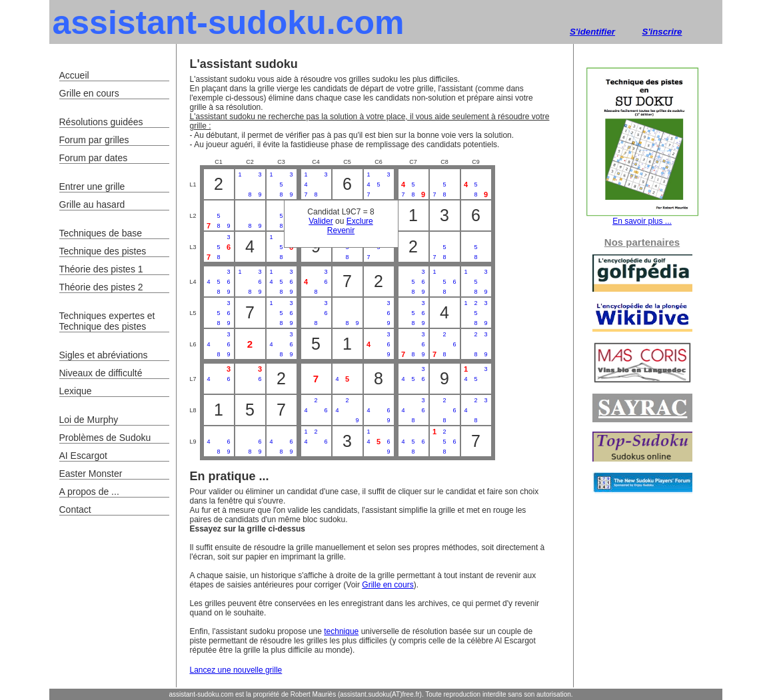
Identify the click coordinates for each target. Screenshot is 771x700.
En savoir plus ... (642, 217)
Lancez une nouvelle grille (236, 670)
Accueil (74, 75)
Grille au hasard (92, 204)
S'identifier (592, 32)
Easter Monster (91, 474)
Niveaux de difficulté (101, 373)
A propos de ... (89, 492)
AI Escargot (83, 456)
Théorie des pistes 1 (101, 269)
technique (341, 631)
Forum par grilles (94, 140)
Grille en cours (387, 585)
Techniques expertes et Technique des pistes (107, 321)
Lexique (76, 391)
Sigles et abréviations (104, 355)
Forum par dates (94, 158)
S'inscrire (662, 32)
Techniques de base (101, 233)
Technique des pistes (103, 251)
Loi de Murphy (89, 420)
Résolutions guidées (101, 122)
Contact (75, 510)
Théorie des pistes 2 (101, 287)
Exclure (360, 221)
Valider (321, 221)
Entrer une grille (92, 186)
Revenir (341, 230)
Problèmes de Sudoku (105, 438)
